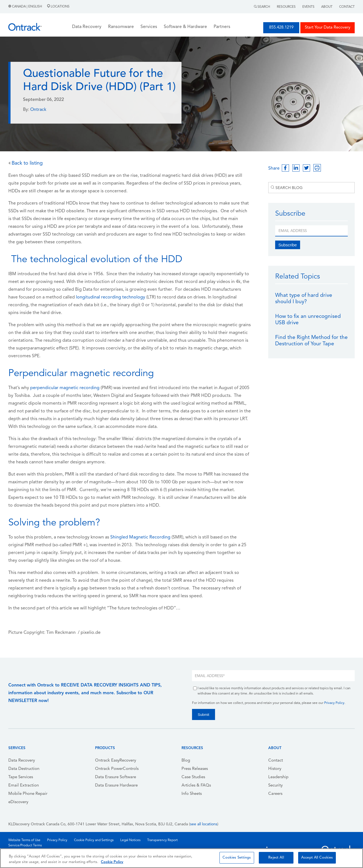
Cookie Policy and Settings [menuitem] (94, 840)
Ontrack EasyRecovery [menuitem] (116, 761)
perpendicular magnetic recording (65, 388)
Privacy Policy (334, 703)
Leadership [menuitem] (278, 777)
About (327, 7)
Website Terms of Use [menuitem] (24, 840)
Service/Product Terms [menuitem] (25, 846)
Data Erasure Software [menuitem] (116, 777)
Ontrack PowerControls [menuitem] (117, 769)
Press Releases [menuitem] (195, 769)
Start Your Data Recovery (328, 28)
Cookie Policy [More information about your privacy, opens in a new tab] (112, 862)
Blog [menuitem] (186, 761)
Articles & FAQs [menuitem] (196, 786)
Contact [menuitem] (276, 761)
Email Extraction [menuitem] (24, 786)
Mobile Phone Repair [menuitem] (28, 794)
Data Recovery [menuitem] (22, 761)
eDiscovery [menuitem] (18, 802)
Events (308, 7)
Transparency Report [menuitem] (162, 840)
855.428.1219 (281, 28)
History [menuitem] (275, 769)
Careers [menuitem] (275, 794)
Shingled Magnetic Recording (140, 537)
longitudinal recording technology (111, 297)
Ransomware (121, 27)
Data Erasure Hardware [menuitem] (116, 786)
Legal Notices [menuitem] (130, 840)
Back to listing (25, 163)
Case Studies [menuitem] (193, 777)
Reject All (276, 858)
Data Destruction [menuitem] (24, 769)
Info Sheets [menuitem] (192, 794)
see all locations (204, 824)
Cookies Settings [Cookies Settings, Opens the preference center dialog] (237, 858)
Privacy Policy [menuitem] (57, 840)
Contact (347, 7)
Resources (286, 7)
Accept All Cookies (317, 858)
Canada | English (26, 7)
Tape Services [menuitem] (21, 777)
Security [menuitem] (275, 786)
